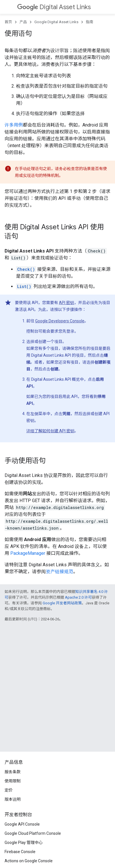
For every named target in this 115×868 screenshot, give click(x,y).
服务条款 (13, 772)
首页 (8, 22)
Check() (26, 269)
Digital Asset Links (54, 7)
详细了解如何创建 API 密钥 (50, 431)
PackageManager (28, 553)
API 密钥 (67, 303)
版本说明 (13, 799)
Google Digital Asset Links (56, 22)
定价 (9, 790)
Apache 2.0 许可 (78, 597)
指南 (90, 22)
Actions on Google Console (29, 861)
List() (24, 286)
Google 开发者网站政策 (62, 603)
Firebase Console (20, 852)
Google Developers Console (60, 321)
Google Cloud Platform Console (33, 833)
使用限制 (13, 781)
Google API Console (22, 824)
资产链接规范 (60, 572)
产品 (23, 22)
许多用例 (14, 125)
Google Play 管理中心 (24, 843)
